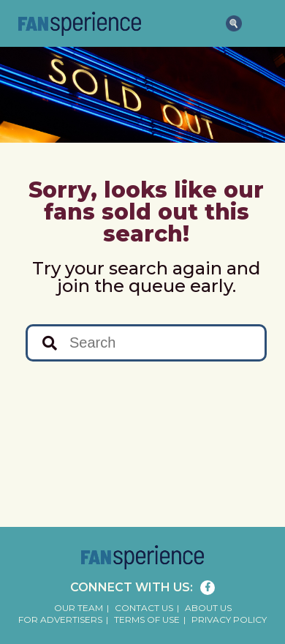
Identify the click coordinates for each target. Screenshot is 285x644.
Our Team (79, 608)
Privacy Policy (229, 619)
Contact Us (144, 608)
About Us (208, 608)
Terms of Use (147, 619)
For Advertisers (60, 619)
